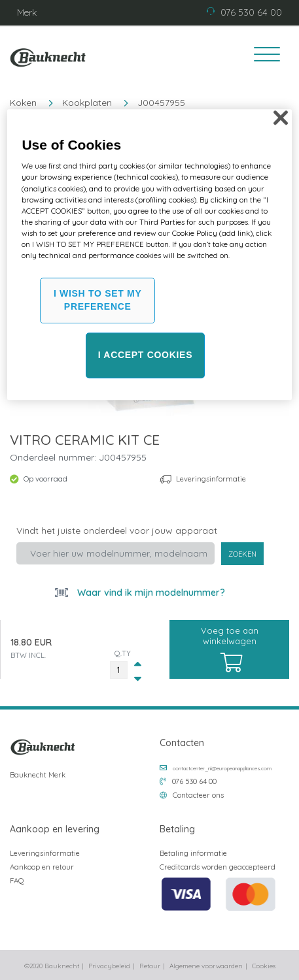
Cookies (264, 966)
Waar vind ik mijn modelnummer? (150, 593)
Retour (150, 966)
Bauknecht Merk (38, 775)
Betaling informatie (193, 853)
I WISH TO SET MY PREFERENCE (98, 301)
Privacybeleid (109, 966)
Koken (23, 103)
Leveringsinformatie (211, 479)
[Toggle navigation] (262, 56)
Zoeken (242, 554)
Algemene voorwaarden (206, 966)
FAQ (17, 881)
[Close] (281, 118)
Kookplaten (87, 103)
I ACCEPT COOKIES (145, 355)
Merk (27, 12)
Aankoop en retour (42, 867)
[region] (149, 254)
